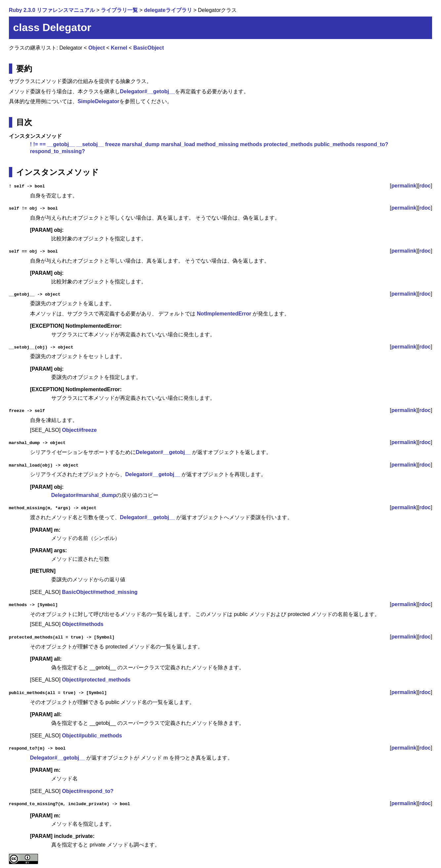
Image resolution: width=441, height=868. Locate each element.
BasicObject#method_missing (100, 592)
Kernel (119, 48)
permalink (404, 186)
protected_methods (288, 144)
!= (36, 144)
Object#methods (83, 624)
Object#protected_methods (96, 679)
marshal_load (178, 144)
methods (251, 144)
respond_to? (372, 144)
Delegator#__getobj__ (147, 91)
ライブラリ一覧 (119, 10)
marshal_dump (141, 144)
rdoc (425, 186)
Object (97, 48)
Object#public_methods (92, 735)
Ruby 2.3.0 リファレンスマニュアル (52, 10)
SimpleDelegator (99, 101)
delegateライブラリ (168, 10)
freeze (113, 144)
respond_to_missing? (58, 151)
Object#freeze (80, 430)
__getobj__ (61, 144)
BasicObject (148, 48)
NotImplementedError (224, 313)
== (43, 144)
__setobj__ (90, 144)
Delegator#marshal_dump (84, 495)
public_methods (334, 144)
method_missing (218, 144)
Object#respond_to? (88, 790)
